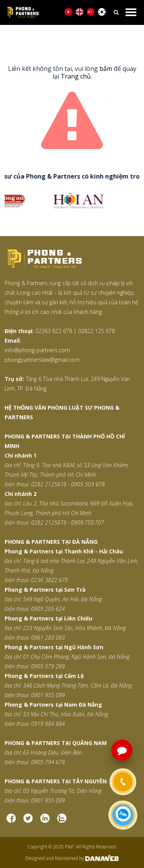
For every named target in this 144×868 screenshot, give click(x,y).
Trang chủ (76, 76)
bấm (106, 69)
